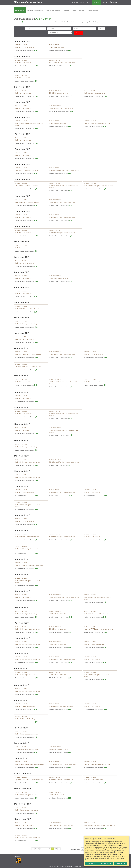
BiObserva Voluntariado (28, 2)
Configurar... (92, 863)
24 (46, 849)
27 (56, 849)
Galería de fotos (93, 10)
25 (50, 849)
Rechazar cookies (106, 863)
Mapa (74, 10)
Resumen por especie (53, 10)
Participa (105, 2)
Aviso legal (56, 867)
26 (53, 849)
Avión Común (43, 19)
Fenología (66, 10)
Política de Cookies (78, 867)
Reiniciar (78, 33)
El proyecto (74, 2)
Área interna (114, 2)
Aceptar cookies (120, 863)
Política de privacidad (66, 867)
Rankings (82, 10)
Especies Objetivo (86, 2)
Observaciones (20, 10)
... (43, 849)
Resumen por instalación (35, 10)
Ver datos (97, 2)
